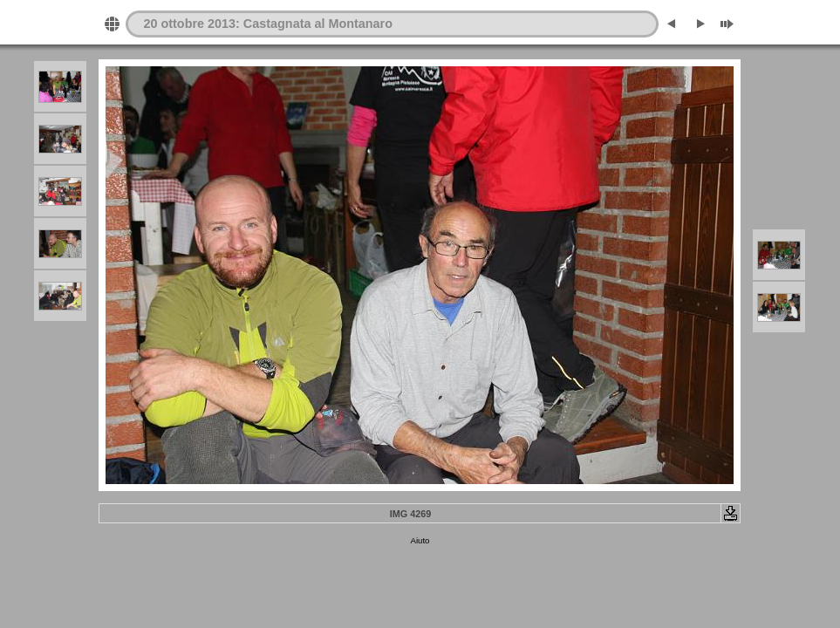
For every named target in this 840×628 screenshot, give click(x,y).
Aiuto (420, 540)
